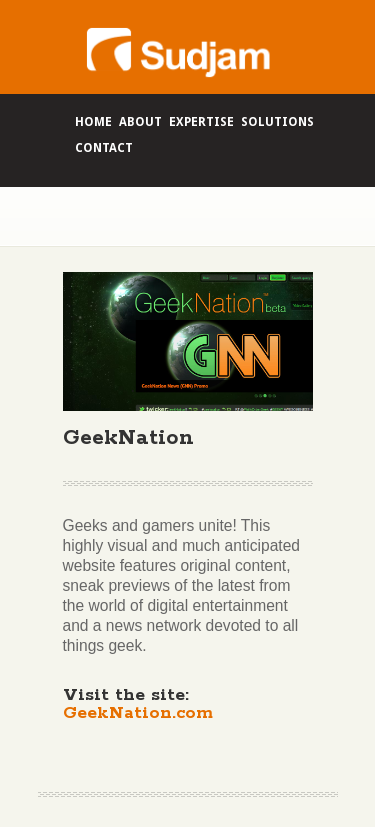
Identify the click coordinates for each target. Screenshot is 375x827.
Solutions (277, 122)
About (140, 122)
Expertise (201, 122)
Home (93, 122)
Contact (104, 148)
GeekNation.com (138, 713)
